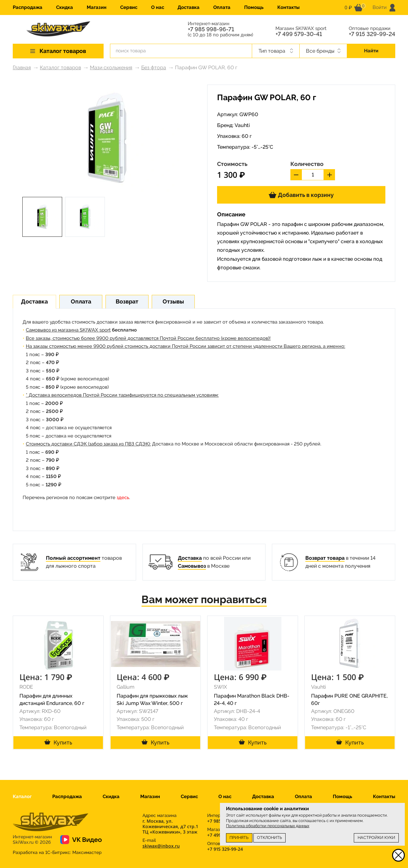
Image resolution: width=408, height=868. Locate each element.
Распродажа (28, 7)
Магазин (97, 7)
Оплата (222, 7)
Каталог (22, 797)
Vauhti (242, 125)
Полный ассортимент (73, 558)
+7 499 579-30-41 (299, 34)
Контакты (288, 7)
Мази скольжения (111, 67)
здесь (123, 498)
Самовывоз (192, 566)
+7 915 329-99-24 (372, 34)
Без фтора (154, 67)
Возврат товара (325, 558)
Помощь (254, 7)
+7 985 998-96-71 (211, 29)
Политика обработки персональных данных (268, 826)
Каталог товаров (60, 67)
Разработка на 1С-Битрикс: (57, 852)
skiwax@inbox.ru (161, 846)
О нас (158, 7)
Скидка (65, 7)
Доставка (189, 7)
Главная (22, 67)
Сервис (129, 7)
